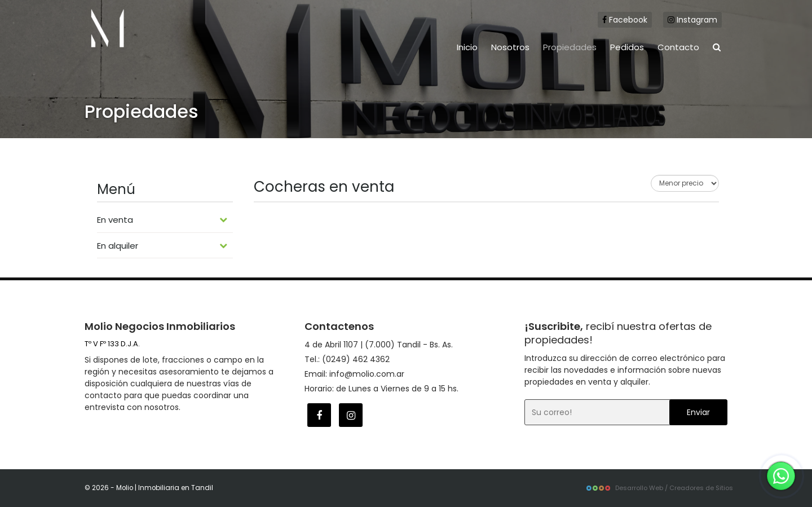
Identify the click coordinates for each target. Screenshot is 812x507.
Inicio (467, 47)
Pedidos (627, 47)
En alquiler (162, 246)
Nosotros (510, 47)
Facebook (625, 20)
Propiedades (570, 47)
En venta (162, 220)
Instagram (692, 20)
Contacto (678, 47)
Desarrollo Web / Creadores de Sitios (659, 488)
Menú (116, 189)
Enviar (698, 412)
